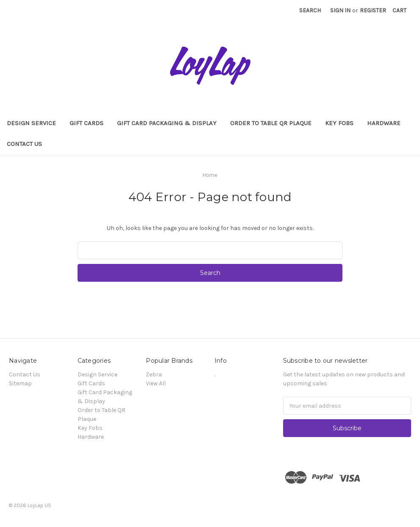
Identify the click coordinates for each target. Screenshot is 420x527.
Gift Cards (86, 123)
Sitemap (20, 383)
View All (156, 383)
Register (373, 10)
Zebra (154, 374)
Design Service (31, 123)
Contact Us (24, 144)
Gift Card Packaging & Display (167, 123)
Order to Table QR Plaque (271, 123)
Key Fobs (339, 123)
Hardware (384, 123)
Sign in (340, 10)
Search (310, 10)
